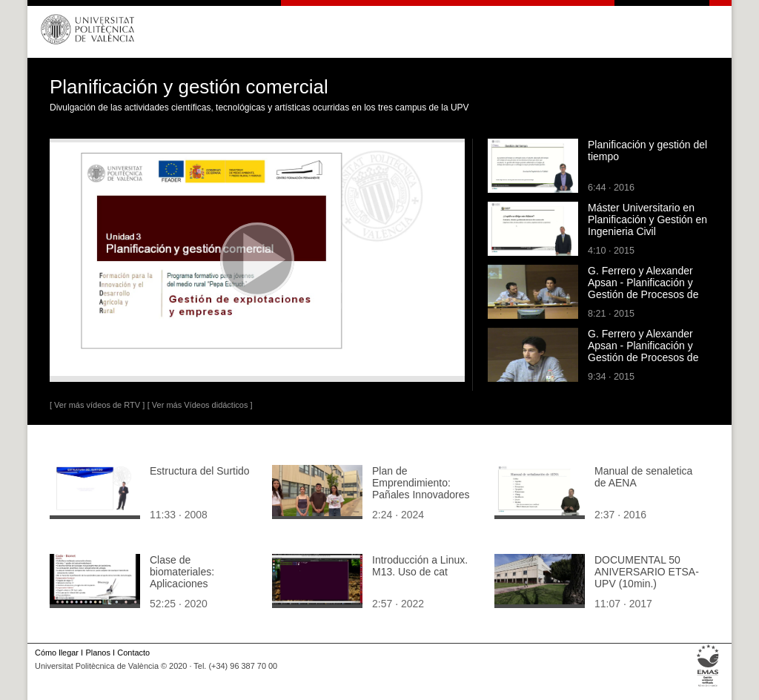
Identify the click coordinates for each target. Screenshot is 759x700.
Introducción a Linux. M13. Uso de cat (420, 566)
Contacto (133, 653)
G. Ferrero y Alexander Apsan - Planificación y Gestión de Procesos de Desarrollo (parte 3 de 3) (644, 288)
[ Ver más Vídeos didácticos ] (200, 405)
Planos (97, 653)
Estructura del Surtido (200, 471)
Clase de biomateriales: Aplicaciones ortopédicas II (182, 578)
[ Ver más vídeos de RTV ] (97, 405)
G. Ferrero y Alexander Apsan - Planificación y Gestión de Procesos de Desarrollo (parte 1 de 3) (644, 351)
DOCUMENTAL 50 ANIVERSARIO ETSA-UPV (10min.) (647, 572)
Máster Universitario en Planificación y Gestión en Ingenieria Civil (647, 219)
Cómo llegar (57, 653)
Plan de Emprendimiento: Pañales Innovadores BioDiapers (421, 489)
